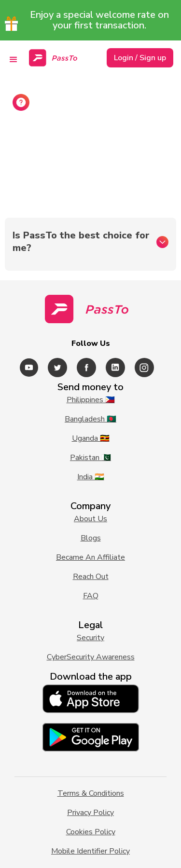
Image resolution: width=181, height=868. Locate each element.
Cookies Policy (91, 832)
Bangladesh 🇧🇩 (90, 419)
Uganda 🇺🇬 (91, 438)
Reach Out (91, 577)
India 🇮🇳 (91, 477)
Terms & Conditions (91, 793)
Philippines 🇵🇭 (91, 400)
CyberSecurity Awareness (91, 657)
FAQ (91, 596)
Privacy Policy (90, 813)
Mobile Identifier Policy (90, 851)
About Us (90, 519)
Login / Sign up (140, 58)
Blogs (91, 538)
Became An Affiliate (90, 557)
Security (90, 638)
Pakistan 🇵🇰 (90, 458)
